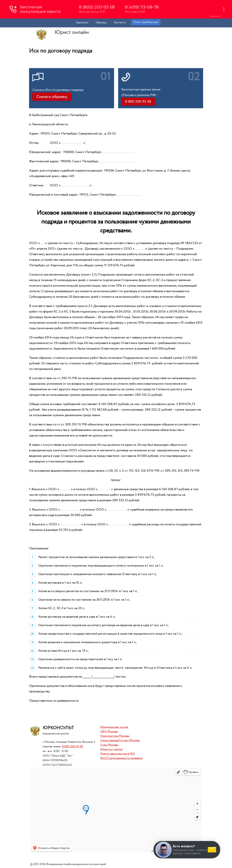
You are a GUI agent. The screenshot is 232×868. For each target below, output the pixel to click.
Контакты (120, 23)
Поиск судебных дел (146, 22)
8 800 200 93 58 (72, 747)
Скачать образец (52, 97)
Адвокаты (82, 23)
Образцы (101, 23)
